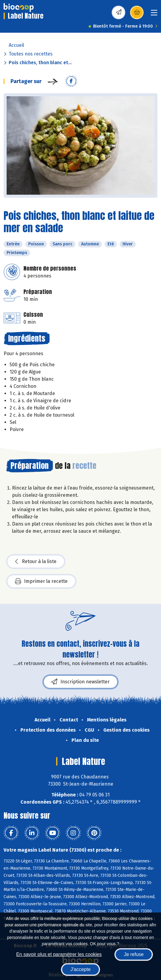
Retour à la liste (36, 562)
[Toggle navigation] (154, 15)
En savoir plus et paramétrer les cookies (59, 954)
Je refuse (134, 954)
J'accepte (80, 969)
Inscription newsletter (80, 682)
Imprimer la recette (41, 581)
